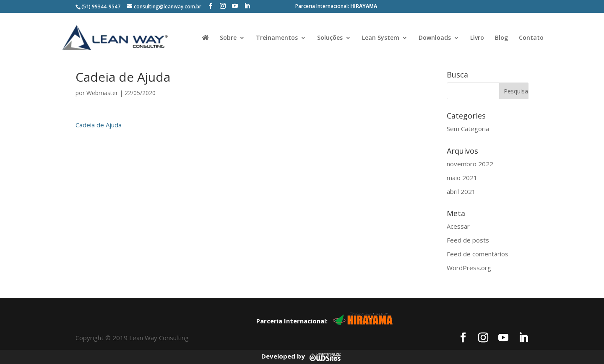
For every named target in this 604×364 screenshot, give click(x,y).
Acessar (458, 226)
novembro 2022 (470, 164)
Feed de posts (468, 240)
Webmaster (102, 93)
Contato (531, 38)
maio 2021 (462, 178)
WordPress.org (469, 268)
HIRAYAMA (364, 6)
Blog (501, 38)
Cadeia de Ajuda (99, 125)
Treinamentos (277, 38)
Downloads (435, 38)
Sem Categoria (468, 129)
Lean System (381, 38)
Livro (477, 38)
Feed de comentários (478, 254)
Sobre (228, 38)
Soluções (330, 38)
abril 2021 (461, 191)
